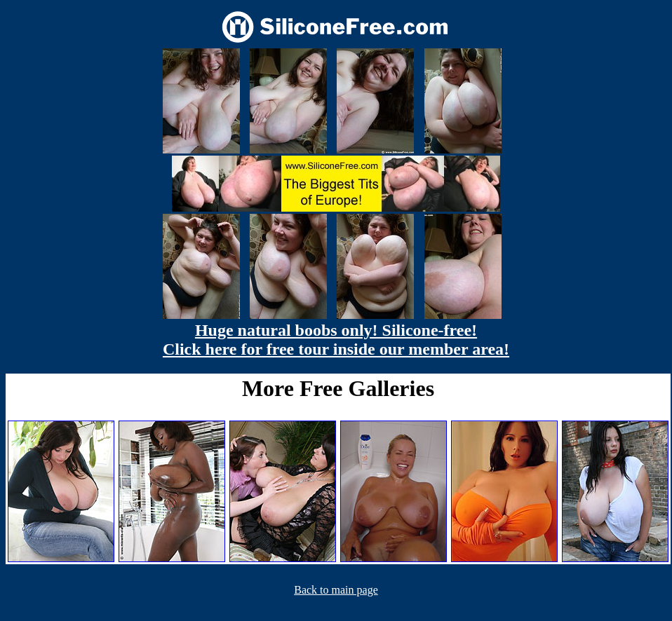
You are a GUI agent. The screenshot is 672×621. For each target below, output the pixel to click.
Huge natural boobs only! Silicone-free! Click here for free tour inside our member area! (336, 340)
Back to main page (336, 590)
